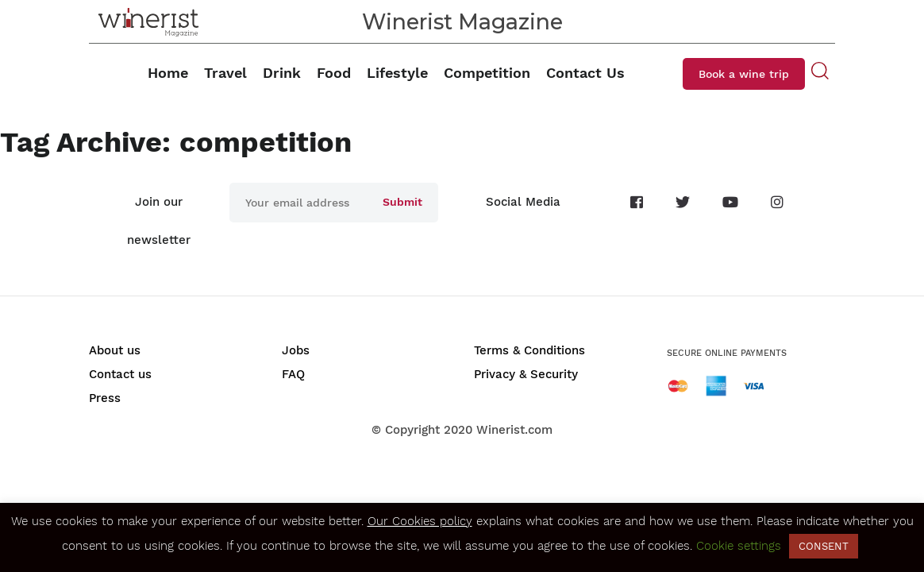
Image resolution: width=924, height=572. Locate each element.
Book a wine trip (744, 74)
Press (105, 398)
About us (115, 350)
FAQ (293, 374)
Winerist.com (514, 430)
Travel (225, 73)
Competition (487, 73)
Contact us (120, 374)
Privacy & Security (526, 374)
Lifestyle (397, 73)
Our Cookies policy (420, 521)
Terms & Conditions (529, 350)
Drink (282, 73)
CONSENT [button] (824, 546)
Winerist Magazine (462, 22)
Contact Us (585, 73)
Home (168, 73)
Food (334, 73)
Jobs (296, 350)
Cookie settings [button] (739, 546)
